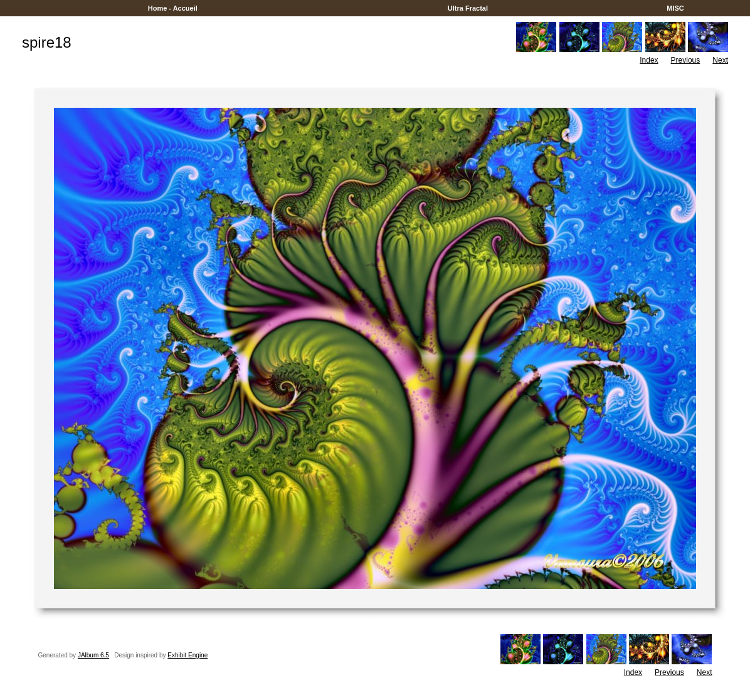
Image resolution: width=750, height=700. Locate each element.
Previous (686, 60)
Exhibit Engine (187, 655)
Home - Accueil (173, 8)
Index (649, 60)
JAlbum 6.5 (93, 655)
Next (720, 60)
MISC (675, 8)
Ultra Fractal (468, 8)
